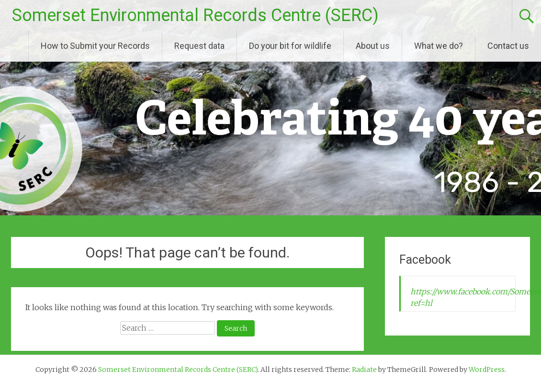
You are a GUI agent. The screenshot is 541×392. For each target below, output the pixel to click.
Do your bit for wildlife (290, 46)
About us (373, 46)
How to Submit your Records (95, 46)
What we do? (439, 46)
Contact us (508, 46)
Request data (199, 46)
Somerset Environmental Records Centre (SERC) (195, 15)
